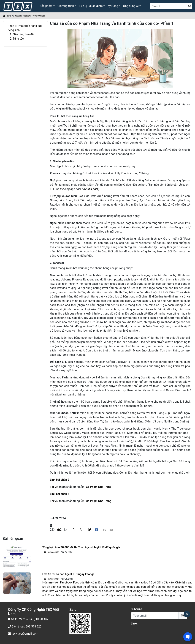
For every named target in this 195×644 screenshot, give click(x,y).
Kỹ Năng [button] (113, 6)
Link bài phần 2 (60, 480)
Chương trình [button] (66, 6)
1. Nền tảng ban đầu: (23, 34)
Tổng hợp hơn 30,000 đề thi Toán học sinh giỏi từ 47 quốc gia (81, 547)
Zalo (73, 610)
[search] (190, 6)
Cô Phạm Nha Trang (99, 487)
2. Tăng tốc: (17, 39)
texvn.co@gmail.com (23, 634)
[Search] (171, 6)
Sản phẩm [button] (46, 6)
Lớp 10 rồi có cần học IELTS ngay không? (68, 574)
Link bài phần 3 (60, 494)
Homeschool (39, 16)
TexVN (54, 487)
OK (183, 616)
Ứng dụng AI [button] (131, 6)
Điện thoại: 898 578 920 (25, 627)
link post (93, 189)
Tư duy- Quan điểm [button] (91, 6)
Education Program (22, 16)
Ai (178, 338)
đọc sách (125, 301)
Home (7, 16)
